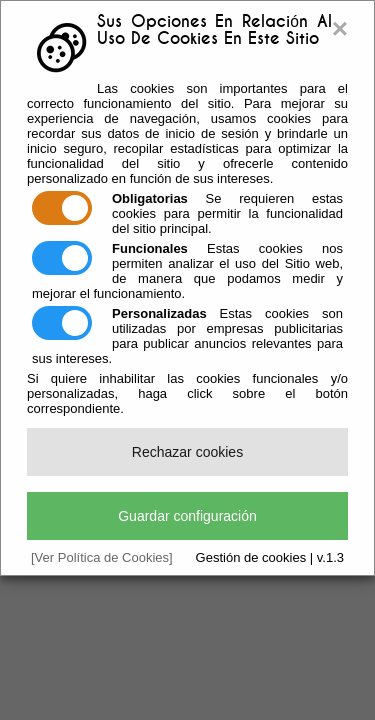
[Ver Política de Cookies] (102, 557)
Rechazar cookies (187, 452)
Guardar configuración (187, 516)
